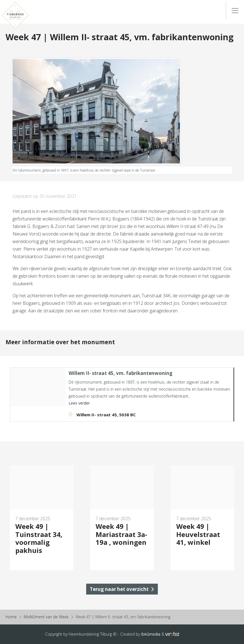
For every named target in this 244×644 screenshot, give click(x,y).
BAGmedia (151, 634)
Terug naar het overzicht (122, 589)
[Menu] (235, 10)
